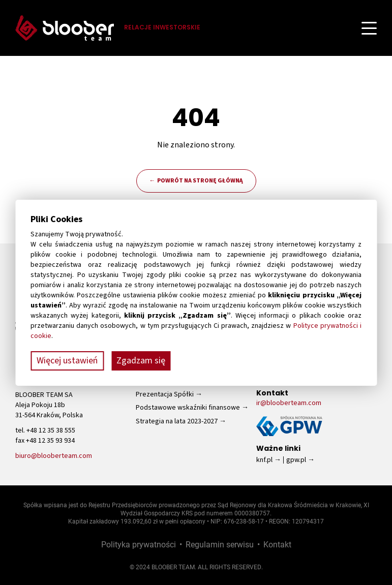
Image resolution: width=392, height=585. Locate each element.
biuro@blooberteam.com (54, 456)
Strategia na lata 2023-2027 (177, 421)
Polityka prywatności (139, 544)
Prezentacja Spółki (165, 394)
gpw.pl (296, 460)
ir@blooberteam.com (289, 403)
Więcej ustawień (67, 361)
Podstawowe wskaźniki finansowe (188, 408)
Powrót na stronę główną (200, 181)
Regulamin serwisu (220, 544)
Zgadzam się (141, 361)
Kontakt (277, 544)
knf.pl (264, 460)
